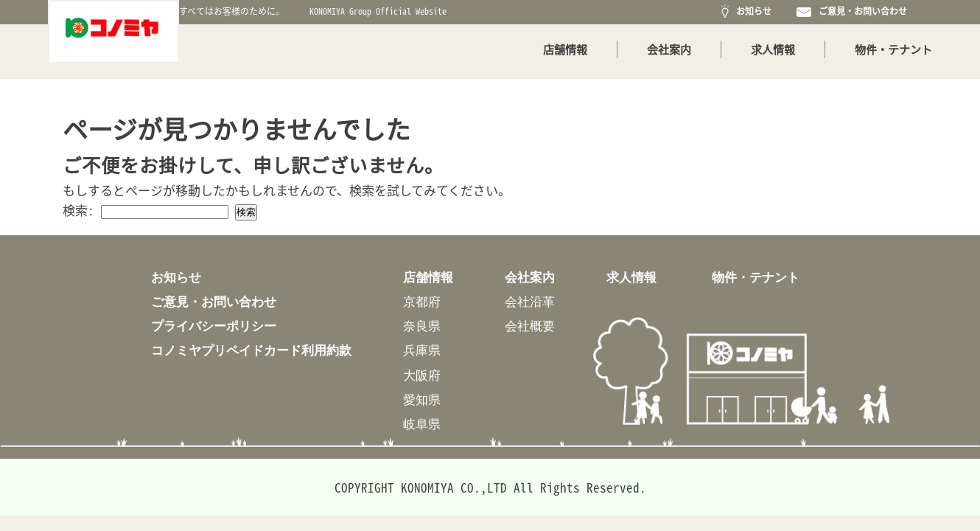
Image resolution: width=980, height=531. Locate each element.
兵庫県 (422, 350)
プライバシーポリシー (214, 326)
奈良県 (422, 326)
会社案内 (669, 49)
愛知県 (422, 399)
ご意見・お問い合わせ (852, 11)
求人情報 (773, 49)
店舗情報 (565, 49)
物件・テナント (893, 49)
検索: (78, 210)
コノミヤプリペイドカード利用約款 (251, 350)
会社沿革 (530, 301)
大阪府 (422, 375)
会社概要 (530, 326)
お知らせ (746, 11)
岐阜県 (422, 424)
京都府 (422, 301)
